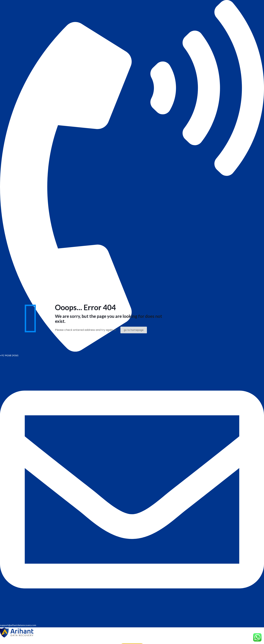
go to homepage (134, 330)
